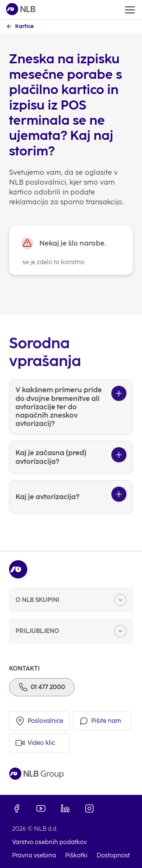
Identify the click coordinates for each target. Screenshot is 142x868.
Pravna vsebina (34, 855)
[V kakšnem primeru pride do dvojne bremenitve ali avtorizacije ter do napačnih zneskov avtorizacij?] (71, 421)
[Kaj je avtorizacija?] (71, 511)
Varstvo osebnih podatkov (49, 842)
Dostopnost (113, 855)
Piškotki (76, 855)
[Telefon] (42, 687)
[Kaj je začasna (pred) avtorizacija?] (71, 471)
